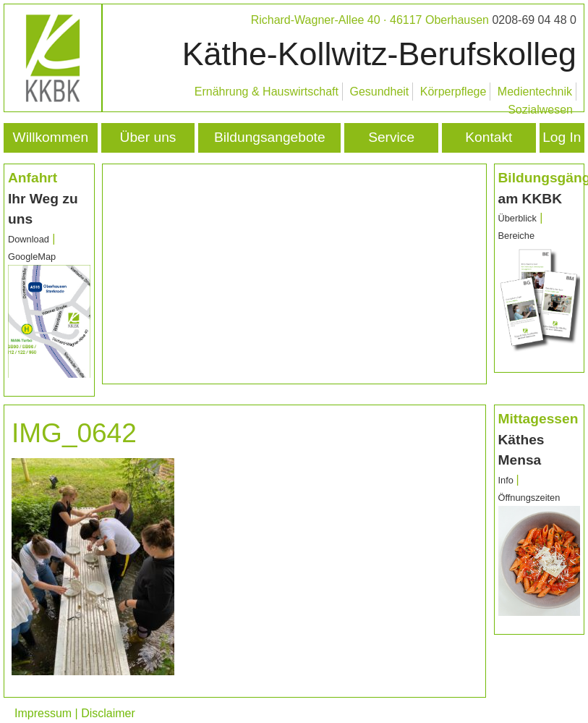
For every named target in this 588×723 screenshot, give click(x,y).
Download (29, 239)
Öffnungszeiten (529, 498)
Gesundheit (379, 92)
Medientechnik (535, 92)
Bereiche (517, 236)
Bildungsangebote (270, 137)
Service (391, 137)
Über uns (148, 137)
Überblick (517, 218)
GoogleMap (32, 257)
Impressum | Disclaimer (75, 713)
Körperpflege (453, 92)
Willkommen (51, 137)
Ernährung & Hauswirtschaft (267, 92)
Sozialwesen (540, 110)
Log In (562, 137)
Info (507, 480)
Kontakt (489, 137)
